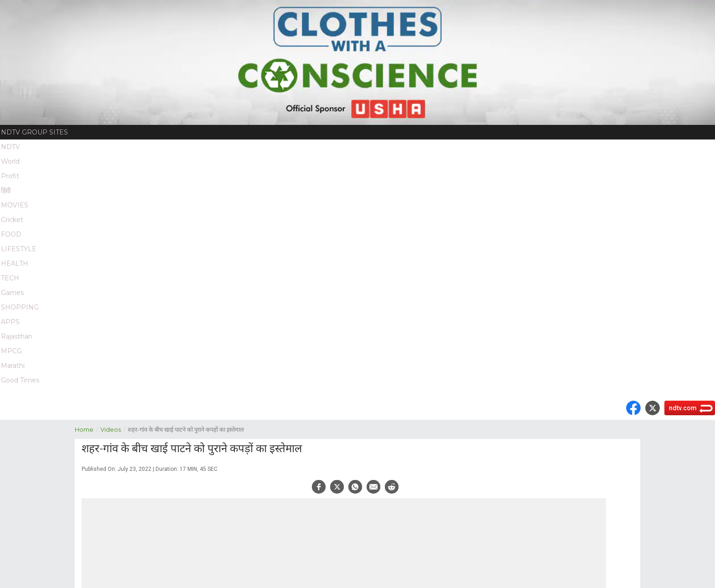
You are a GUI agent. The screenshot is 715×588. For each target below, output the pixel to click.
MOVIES (15, 205)
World (10, 161)
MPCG (11, 351)
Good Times (20, 380)
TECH (10, 278)
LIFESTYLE (19, 249)
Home (88, 429)
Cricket (12, 220)
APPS (10, 322)
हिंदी (6, 191)
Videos (114, 429)
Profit (10, 176)
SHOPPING (20, 307)
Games (12, 293)
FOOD (11, 234)
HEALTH (15, 263)
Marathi (13, 366)
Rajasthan (17, 336)
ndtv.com (683, 408)
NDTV (10, 147)
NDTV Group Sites (34, 132)
